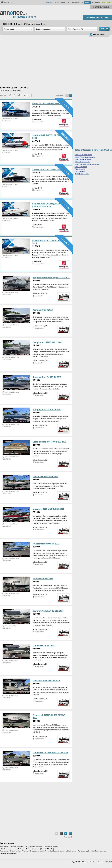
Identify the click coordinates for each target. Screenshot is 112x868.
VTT (68, 2)
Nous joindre (4, 847)
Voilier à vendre (80, 169)
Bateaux (88, 2)
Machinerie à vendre (71, 851)
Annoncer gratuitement (97, 17)
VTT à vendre (25, 851)
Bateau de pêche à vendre (83, 155)
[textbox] (50, 29)
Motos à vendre (15, 851)
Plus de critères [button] (99, 34)
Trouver (104, 29)
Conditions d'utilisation (17, 847)
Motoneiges (75, 2)
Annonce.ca (8, 2)
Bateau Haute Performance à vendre (87, 164)
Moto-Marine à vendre (82, 174)
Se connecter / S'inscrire (101, 7)
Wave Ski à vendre (81, 167)
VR (82, 2)
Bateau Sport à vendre (82, 162)
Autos (57, 2)
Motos (63, 2)
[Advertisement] (23, 62)
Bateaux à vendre (58, 851)
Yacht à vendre (80, 172)
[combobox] (18, 29)
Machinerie (96, 2)
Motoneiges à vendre (37, 851)
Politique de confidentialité (34, 847)
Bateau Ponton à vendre (83, 160)
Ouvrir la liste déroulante (32, 29)
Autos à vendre (5, 851)
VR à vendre (48, 851)
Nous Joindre (106, 2)
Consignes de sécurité (51, 847)
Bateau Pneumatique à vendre (85, 157)
